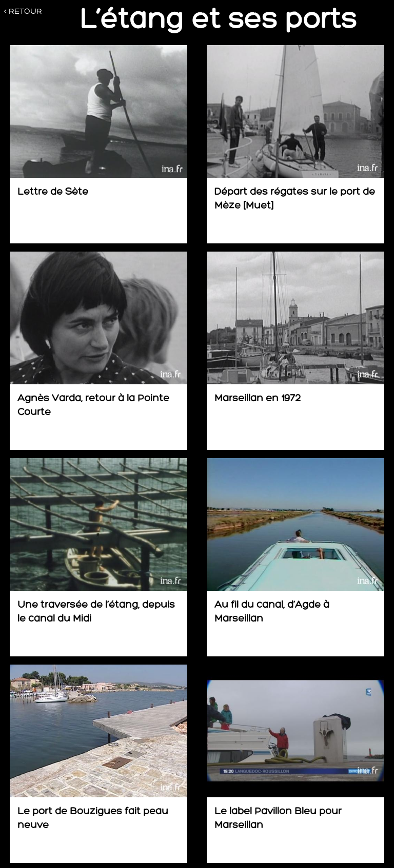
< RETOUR (23, 12)
